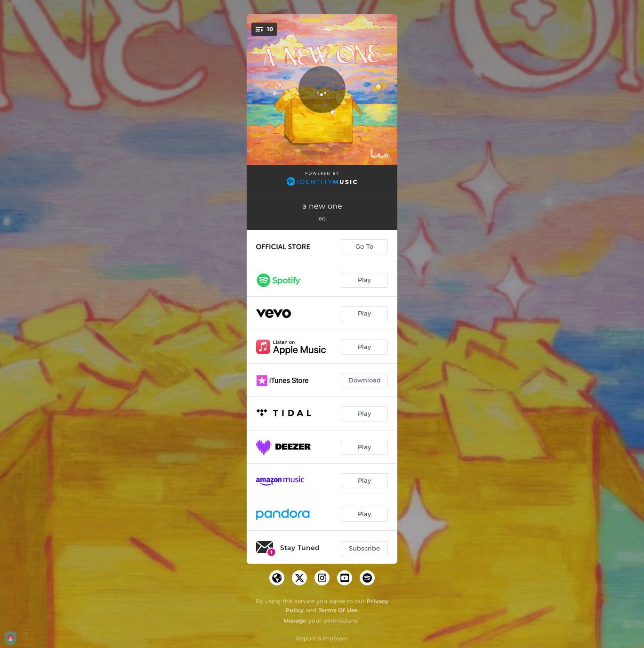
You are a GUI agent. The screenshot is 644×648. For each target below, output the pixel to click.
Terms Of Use (338, 610)
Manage (295, 620)
